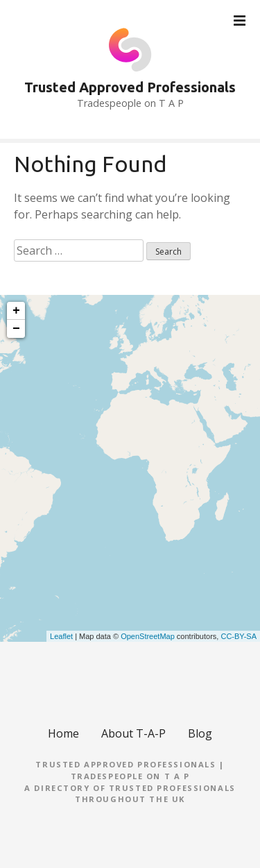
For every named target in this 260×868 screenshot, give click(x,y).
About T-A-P (133, 733)
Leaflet (61, 636)
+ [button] (16, 311)
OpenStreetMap (148, 636)
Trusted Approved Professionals (130, 87)
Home (63, 733)
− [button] (16, 329)
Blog (200, 733)
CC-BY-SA (239, 636)
